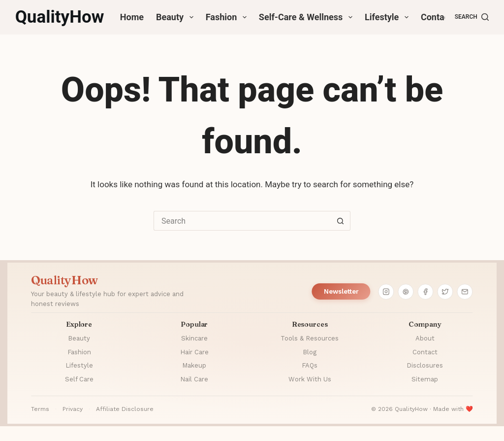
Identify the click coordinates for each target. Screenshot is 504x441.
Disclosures (425, 365)
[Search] (472, 17)
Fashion (228, 17)
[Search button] (341, 221)
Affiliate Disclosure (125, 409)
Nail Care (194, 379)
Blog (310, 352)
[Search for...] (242, 221)
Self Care (79, 379)
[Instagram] (386, 292)
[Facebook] (426, 292)
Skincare (194, 338)
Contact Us (443, 17)
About (425, 338)
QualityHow (60, 17)
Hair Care (194, 352)
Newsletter (341, 291)
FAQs (310, 365)
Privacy (73, 409)
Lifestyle (389, 17)
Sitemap (425, 379)
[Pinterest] (406, 292)
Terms (40, 409)
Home (132, 17)
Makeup (194, 365)
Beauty (177, 17)
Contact (425, 352)
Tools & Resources (310, 338)
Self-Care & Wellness (308, 17)
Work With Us (310, 379)
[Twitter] (445, 292)
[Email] (465, 292)
